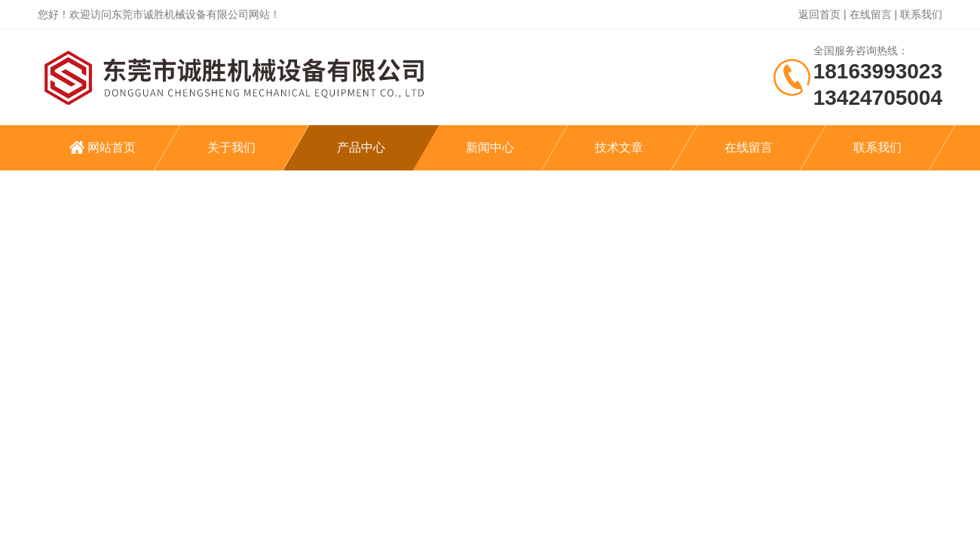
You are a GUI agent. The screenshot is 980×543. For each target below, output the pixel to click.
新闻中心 (490, 147)
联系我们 (921, 14)
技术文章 (619, 147)
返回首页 (819, 14)
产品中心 (361, 147)
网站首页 (112, 147)
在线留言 (871, 14)
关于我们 (231, 147)
